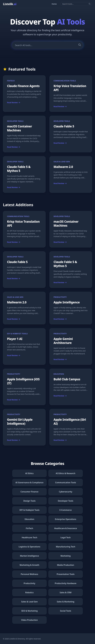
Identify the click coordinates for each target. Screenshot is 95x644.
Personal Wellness (30, 574)
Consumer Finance (30, 492)
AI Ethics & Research (66, 473)
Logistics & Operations (29, 547)
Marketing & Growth (29, 565)
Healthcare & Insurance (65, 528)
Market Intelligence (29, 556)
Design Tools (29, 501)
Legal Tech (66, 537)
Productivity (29, 583)
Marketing (65, 556)
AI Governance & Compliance (29, 483)
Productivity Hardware (65, 583)
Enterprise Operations (66, 519)
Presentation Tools (66, 574)
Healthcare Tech (29, 537)
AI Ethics (30, 473)
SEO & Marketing (29, 611)
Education (29, 519)
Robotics (30, 592)
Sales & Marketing (65, 602)
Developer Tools (66, 501)
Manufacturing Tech (66, 547)
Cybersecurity (66, 492)
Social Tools (65, 611)
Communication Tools (66, 483)
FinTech (30, 528)
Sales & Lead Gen (30, 602)
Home (54, 4)
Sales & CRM (66, 592)
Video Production (29, 620)
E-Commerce (66, 510)
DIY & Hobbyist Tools (29, 510)
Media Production (66, 565)
